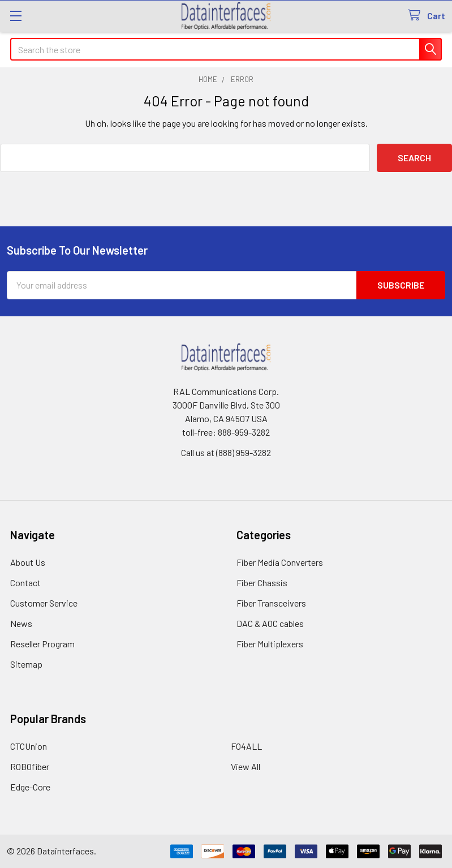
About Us (28, 562)
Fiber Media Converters (280, 562)
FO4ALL (246, 746)
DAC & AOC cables (270, 623)
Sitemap (26, 664)
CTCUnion (29, 746)
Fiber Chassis (262, 583)
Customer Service (44, 603)
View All (246, 766)
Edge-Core (30, 787)
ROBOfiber (30, 766)
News (21, 623)
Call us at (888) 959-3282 (226, 452)
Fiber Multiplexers (270, 644)
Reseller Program (42, 644)
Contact (25, 583)
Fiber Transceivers (271, 603)
